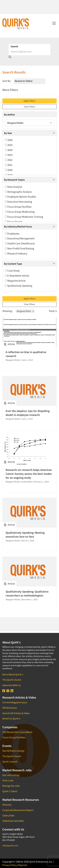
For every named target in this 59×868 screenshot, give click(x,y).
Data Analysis (14, 187)
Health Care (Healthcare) (20, 243)
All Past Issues (10, 708)
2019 (9, 175)
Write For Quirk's (11, 718)
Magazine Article (15, 281)
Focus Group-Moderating (20, 212)
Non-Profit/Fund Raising (20, 248)
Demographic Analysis (18, 192)
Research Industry (16, 253)
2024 (9, 150)
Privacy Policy (10, 865)
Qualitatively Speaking (19, 286)
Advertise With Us (12, 685)
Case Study (12, 271)
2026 (9, 140)
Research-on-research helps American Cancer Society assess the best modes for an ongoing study (29, 474)
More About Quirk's (13, 674)
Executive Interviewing (18, 202)
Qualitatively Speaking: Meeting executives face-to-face (25, 535)
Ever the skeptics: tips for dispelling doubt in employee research (28, 413)
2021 (9, 165)
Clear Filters (29, 107)
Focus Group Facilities (14, 737)
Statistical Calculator (13, 821)
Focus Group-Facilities (18, 207)
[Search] (29, 52)
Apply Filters (29, 101)
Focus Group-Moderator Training (24, 217)
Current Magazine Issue (15, 702)
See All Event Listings (13, 751)
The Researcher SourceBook (17, 732)
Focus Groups (14, 222)
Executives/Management (20, 238)
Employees (12, 234)
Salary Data (8, 815)
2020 (9, 170)
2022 (9, 160)
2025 (9, 145)
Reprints (23, 865)
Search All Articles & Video (16, 713)
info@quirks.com (10, 846)
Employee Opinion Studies (20, 197)
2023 (9, 155)
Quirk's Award (10, 762)
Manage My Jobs (11, 786)
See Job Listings (11, 775)
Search (14, 46)
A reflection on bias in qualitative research (26, 354)
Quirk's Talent (10, 791)
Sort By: (7, 81)
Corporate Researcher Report (18, 810)
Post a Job (8, 780)
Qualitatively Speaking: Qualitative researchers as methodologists (27, 593)
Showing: (7, 311)
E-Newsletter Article (17, 276)
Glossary (7, 805)
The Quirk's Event (12, 680)
